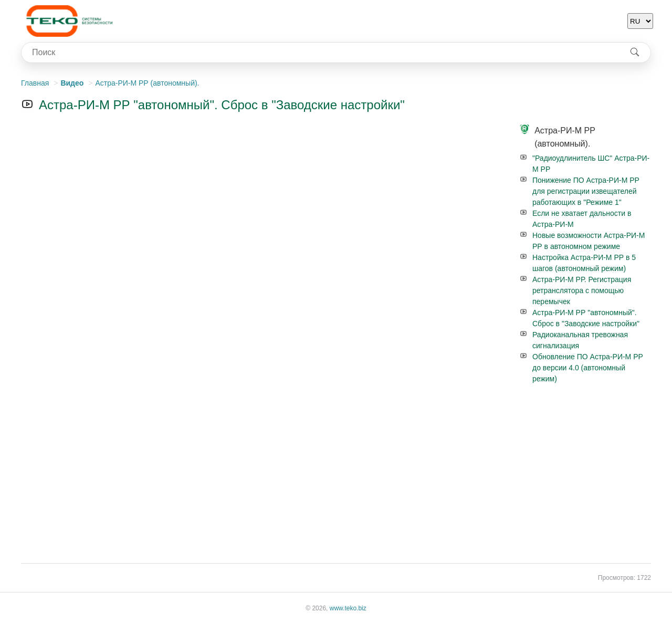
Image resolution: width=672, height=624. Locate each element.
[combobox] (320, 53)
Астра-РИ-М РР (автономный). (147, 83)
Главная (35, 83)
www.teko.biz (348, 608)
